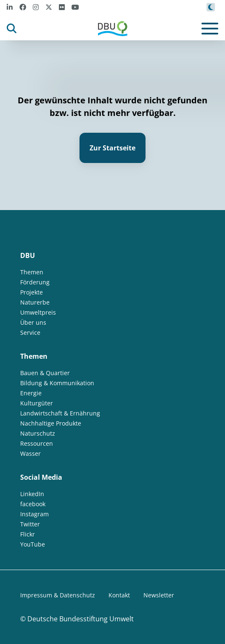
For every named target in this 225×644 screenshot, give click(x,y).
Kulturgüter (37, 403)
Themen (32, 272)
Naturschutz (38, 433)
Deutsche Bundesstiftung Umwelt (81, 619)
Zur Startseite (112, 148)
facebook (33, 504)
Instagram (34, 514)
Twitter (30, 524)
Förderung (35, 282)
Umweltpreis (38, 312)
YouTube (33, 544)
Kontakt (119, 595)
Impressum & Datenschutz (58, 595)
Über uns (33, 322)
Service (30, 333)
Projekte (32, 292)
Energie (31, 393)
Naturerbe (35, 302)
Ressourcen (37, 443)
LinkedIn (32, 494)
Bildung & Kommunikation (57, 383)
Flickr (28, 534)
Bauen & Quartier (45, 373)
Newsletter (159, 595)
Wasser (30, 453)
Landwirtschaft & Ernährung (60, 413)
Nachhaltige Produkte (51, 423)
